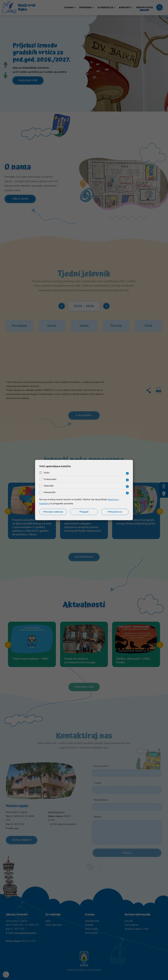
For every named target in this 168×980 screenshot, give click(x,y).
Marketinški (50, 492)
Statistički (49, 486)
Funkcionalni (50, 479)
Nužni (47, 473)
